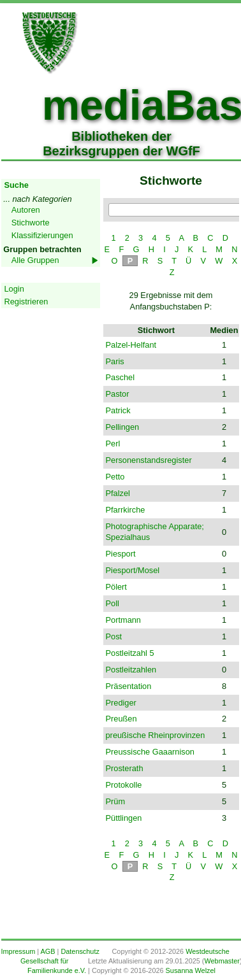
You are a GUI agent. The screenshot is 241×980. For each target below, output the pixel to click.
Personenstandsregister (149, 460)
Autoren (26, 210)
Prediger (121, 703)
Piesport (121, 554)
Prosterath (125, 768)
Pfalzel (118, 493)
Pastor (118, 394)
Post (114, 636)
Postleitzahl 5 (130, 653)
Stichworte (31, 223)
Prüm (116, 801)
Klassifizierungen (42, 235)
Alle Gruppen (35, 260)
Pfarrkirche (126, 510)
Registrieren (26, 302)
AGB (48, 951)
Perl (113, 444)
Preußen (121, 719)
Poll (113, 603)
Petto (115, 477)
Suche (17, 185)
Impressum (18, 951)
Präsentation (129, 686)
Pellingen (123, 427)
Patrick (118, 410)
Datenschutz (80, 951)
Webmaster (222, 961)
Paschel (120, 377)
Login (14, 289)
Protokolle (124, 785)
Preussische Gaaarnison (150, 752)
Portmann (123, 620)
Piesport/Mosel (133, 570)
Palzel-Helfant (131, 345)
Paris (115, 361)
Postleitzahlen (131, 670)
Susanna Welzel (191, 970)
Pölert (116, 587)
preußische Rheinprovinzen (156, 735)
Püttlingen (124, 818)
